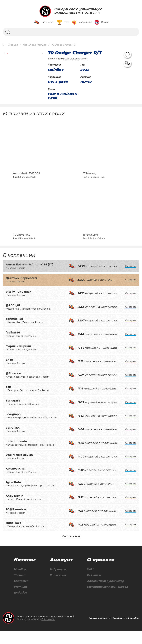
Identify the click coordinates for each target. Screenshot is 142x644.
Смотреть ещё (71, 549)
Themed (20, 588)
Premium (20, 600)
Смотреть (131, 278)
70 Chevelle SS (22, 247)
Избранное (57, 582)
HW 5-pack (58, 82)
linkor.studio (48, 632)
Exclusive (20, 605)
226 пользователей (76, 59)
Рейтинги (93, 588)
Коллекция (57, 588)
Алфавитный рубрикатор (105, 594)
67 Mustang (90, 179)
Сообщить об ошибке (126, 631)
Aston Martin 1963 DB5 (26, 179)
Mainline (20, 582)
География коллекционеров (107, 600)
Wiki (89, 582)
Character (21, 594)
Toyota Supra (90, 247)
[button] (5, 53)
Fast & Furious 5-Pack (63, 96)
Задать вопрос (98, 631)
